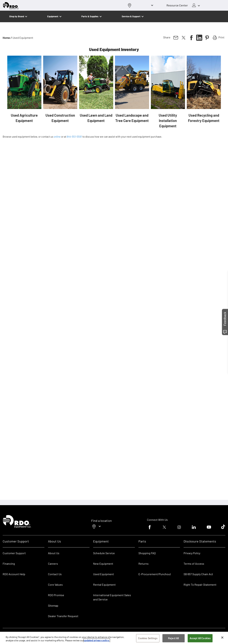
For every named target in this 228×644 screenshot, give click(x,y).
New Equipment (103, 564)
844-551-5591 (74, 137)
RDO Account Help (14, 574)
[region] (114, 638)
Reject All (173, 638)
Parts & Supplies (90, 16)
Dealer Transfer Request (63, 616)
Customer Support (14, 553)
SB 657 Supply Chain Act (198, 574)
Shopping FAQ (147, 553)
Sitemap (53, 606)
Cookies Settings (148, 638)
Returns (143, 564)
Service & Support (131, 16)
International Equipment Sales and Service (112, 597)
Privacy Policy (192, 553)
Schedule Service (104, 553)
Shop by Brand (17, 16)
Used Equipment (104, 574)
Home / (7, 38)
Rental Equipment (105, 585)
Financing (9, 564)
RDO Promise (56, 595)
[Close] (222, 638)
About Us (54, 553)
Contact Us (55, 574)
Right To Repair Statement (200, 585)
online (57, 137)
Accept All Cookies (200, 638)
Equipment (53, 16)
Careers (53, 564)
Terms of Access (194, 564)
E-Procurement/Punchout (155, 574)
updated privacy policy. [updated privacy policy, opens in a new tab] (97, 640)
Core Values (55, 585)
